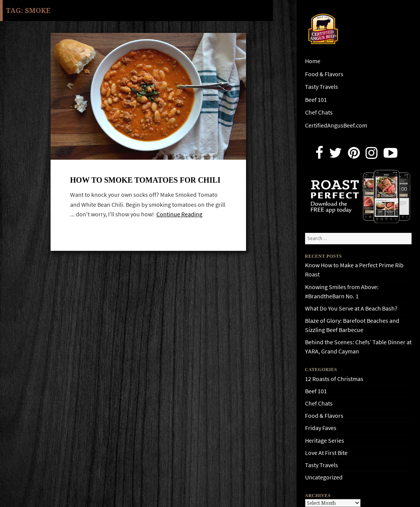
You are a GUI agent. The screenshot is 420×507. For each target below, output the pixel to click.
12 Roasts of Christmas (334, 379)
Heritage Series (325, 441)
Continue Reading (179, 214)
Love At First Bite (326, 453)
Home (313, 61)
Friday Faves (321, 428)
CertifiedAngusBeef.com (336, 125)
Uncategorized (324, 477)
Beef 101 (316, 100)
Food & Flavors (324, 74)
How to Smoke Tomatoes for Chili (145, 180)
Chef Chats (319, 112)
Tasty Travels (322, 87)
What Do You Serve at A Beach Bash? (351, 308)
